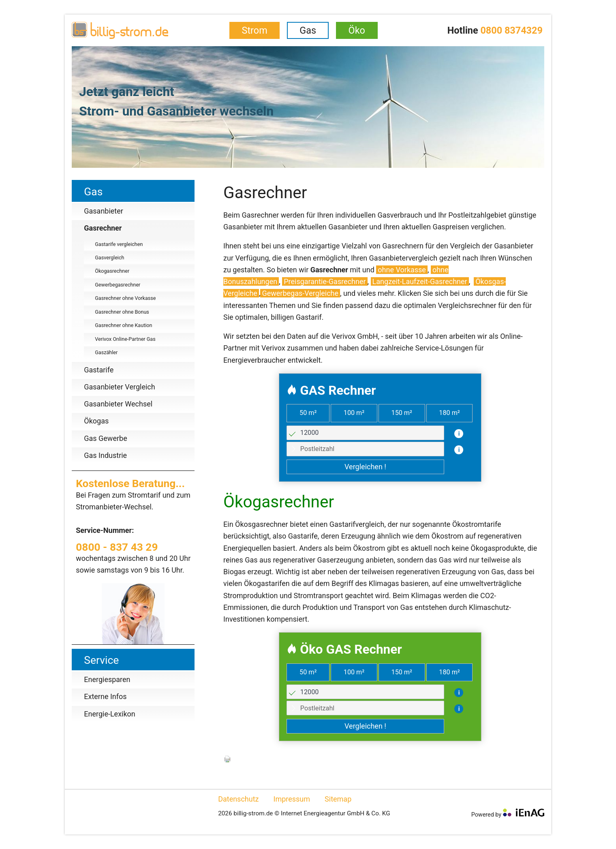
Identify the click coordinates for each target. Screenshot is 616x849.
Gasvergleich (109, 258)
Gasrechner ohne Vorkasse (125, 298)
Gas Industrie (105, 455)
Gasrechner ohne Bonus (122, 312)
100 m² (354, 413)
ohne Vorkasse (402, 270)
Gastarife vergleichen (119, 244)
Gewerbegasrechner (118, 285)
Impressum (292, 799)
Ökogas (96, 421)
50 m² (308, 413)
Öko (357, 30)
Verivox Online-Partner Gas (125, 339)
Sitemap (338, 799)
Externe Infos (105, 696)
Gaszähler (106, 352)
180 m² (449, 413)
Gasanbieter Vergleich (119, 387)
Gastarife (99, 370)
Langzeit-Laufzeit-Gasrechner (420, 281)
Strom (255, 30)
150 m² (402, 413)
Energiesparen (107, 679)
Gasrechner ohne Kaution (123, 325)
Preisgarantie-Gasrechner (325, 281)
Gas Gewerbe (105, 438)
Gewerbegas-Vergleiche (300, 293)
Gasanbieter (104, 211)
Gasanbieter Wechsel (118, 404)
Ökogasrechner (112, 271)
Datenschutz (238, 799)
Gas (308, 30)
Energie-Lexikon (110, 714)
